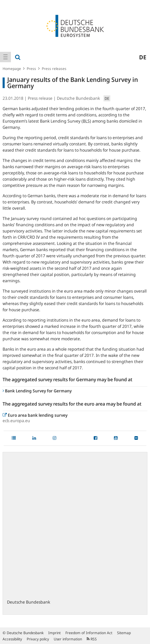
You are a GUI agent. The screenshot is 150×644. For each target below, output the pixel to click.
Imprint (54, 633)
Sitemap (124, 633)
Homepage (12, 69)
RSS (92, 639)
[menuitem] (5, 57)
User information (68, 639)
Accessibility (12, 639)
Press (31, 69)
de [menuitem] (143, 57)
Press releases (54, 69)
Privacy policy (38, 639)
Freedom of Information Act (89, 633)
